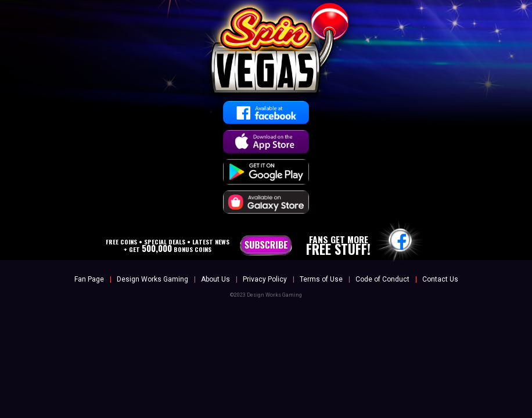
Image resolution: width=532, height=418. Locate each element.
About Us (215, 279)
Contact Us (440, 279)
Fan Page (89, 279)
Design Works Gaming (152, 279)
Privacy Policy (265, 279)
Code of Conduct (382, 279)
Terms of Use (321, 279)
